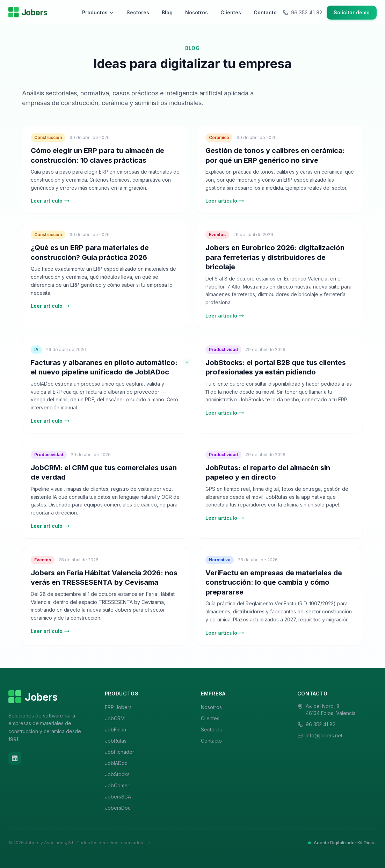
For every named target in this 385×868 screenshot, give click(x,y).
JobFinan (115, 730)
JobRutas (116, 741)
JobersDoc (118, 808)
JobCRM (115, 718)
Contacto (265, 12)
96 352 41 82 (321, 724)
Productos (98, 12)
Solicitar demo (352, 12)
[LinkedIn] (15, 758)
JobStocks (117, 774)
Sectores (138, 12)
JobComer (117, 785)
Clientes (231, 12)
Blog (167, 12)
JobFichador (119, 752)
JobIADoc (116, 763)
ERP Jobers (118, 707)
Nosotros (197, 12)
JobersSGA (118, 797)
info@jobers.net (324, 735)
